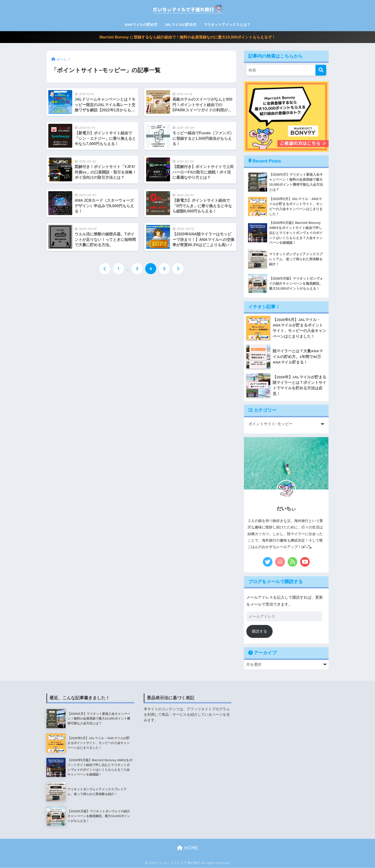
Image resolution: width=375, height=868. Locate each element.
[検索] (321, 70)
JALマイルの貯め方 (181, 24)
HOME (188, 848)
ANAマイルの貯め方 (141, 24)
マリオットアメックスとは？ (227, 24)
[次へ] (178, 269)
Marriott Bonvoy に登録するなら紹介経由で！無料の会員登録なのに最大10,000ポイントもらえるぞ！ (187, 37)
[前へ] (105, 269)
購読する (259, 632)
